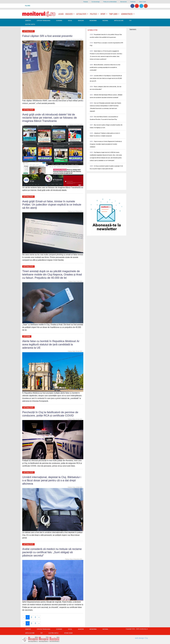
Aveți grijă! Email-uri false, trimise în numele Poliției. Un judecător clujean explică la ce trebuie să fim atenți (52, 205)
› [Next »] (39, 617)
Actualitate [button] (81, 14)
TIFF (130, 21)
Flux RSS (28, 6)
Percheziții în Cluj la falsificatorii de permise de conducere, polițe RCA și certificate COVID (50, 414)
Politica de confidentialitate (110, 2)
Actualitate (28, 31)
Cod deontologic (96, 2)
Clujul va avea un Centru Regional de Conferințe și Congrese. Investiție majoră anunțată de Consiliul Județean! (106, 144)
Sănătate (28, 21)
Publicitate (133, 2)
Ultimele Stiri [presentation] (93, 30)
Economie (59, 21)
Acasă (61, 14)
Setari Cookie (143, 2)
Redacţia (86, 2)
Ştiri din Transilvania (44, 21)
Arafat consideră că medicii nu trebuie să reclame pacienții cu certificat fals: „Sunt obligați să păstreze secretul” (52, 552)
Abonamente (123, 2)
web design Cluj (141, 638)
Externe (27, 336)
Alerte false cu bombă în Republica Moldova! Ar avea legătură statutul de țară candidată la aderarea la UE (51, 344)
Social (70, 21)
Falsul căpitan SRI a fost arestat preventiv (47, 36)
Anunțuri (81, 21)
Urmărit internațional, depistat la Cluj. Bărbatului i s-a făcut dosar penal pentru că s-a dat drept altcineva (52, 480)
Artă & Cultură (119, 21)
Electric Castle (30, 24)
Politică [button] (94, 14)
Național (105, 21)
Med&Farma (93, 21)
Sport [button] (103, 14)
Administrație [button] (127, 14)
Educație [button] (69, 14)
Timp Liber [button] (113, 14)
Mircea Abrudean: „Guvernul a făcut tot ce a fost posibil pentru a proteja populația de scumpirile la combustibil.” (105, 67)
